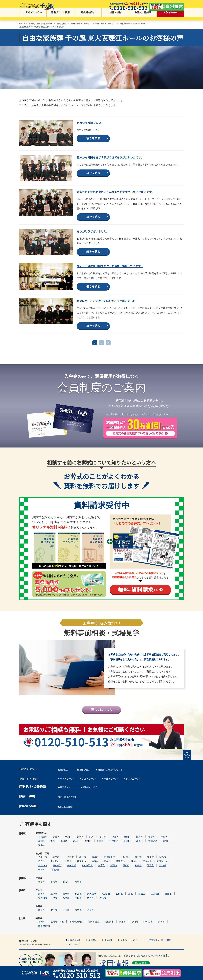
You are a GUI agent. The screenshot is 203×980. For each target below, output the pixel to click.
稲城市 (103, 863)
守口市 (87, 896)
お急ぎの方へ (170, 17)
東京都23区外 (39, 865)
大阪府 (39, 892)
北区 (100, 846)
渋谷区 (89, 846)
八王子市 (51, 863)
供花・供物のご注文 (70, 813)
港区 (61, 850)
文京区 (64, 846)
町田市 (122, 871)
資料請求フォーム (69, 805)
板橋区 (109, 850)
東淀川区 (114, 892)
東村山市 (51, 871)
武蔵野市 (129, 867)
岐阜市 (50, 884)
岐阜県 (39, 884)
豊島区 (174, 850)
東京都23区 (39, 848)
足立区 (111, 846)
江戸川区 (122, 850)
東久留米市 (118, 863)
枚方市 (87, 892)
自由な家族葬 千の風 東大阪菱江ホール (147, 24)
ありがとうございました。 (100, 244)
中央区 (123, 846)
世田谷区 (161, 850)
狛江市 (91, 863)
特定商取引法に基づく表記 (168, 931)
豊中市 (62, 892)
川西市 (99, 905)
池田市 (50, 892)
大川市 (170, 913)
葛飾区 (50, 850)
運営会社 (112, 931)
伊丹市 (62, 905)
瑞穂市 (87, 884)
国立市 (134, 871)
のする (138, 603)
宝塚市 (87, 905)
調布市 (142, 867)
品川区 (76, 846)
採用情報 (95, 931)
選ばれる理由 (89, 789)
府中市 (64, 863)
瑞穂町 (171, 871)
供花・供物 (115, 17)
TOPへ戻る (187, 776)
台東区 (135, 846)
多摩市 (146, 871)
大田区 (84, 850)
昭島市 (171, 863)
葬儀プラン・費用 (60, 17)
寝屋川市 (51, 896)
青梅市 (50, 876)
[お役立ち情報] (28, 821)
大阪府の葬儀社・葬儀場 (88, 24)
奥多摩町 (80, 871)
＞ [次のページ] (109, 356)
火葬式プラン (133, 797)
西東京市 (90, 867)
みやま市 (156, 913)
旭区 (139, 892)
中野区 (160, 846)
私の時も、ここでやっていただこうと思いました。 (121, 314)
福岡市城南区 (84, 913)
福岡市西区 (102, 913)
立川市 (159, 863)
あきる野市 (95, 871)
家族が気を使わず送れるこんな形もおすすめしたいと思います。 (129, 203)
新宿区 (135, 850)
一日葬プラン (67, 797)
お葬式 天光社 (75, 931)
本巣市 (62, 884)
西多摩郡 (65, 871)
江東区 (148, 850)
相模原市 (63, 876)
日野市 (50, 867)
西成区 (150, 892)
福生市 (146, 863)
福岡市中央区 (65, 913)
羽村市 (115, 867)
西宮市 (50, 905)
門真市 (99, 896)
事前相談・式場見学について (118, 789)
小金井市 (78, 863)
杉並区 (97, 850)
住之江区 (163, 892)
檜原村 (103, 867)
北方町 (74, 884)
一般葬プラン (111, 797)
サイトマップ (75, 936)
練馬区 (50, 855)
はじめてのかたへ (33, 17)
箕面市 (177, 892)
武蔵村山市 (171, 867)
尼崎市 (74, 905)
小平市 (76, 867)
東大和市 (63, 867)
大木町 (131, 913)
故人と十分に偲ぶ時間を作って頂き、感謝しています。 (124, 279)
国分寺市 (155, 867)
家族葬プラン (89, 797)
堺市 (63, 896)
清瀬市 (159, 871)
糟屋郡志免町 (53, 917)
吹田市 (74, 892)
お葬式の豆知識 (143, 17)
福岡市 (50, 913)
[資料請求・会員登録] (32, 805)
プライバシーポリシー (135, 931)
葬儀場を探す (88, 17)
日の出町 (133, 863)
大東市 (111, 896)
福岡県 (39, 913)
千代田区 (51, 846)
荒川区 (172, 846)
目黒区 (148, 846)
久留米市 (117, 913)
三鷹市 (110, 871)
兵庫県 (39, 905)
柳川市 (143, 913)
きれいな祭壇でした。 (96, 131)
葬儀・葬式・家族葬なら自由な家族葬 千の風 (38, 24)
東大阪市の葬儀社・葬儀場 (115, 24)
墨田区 (72, 850)
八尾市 (74, 896)
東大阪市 (100, 892)
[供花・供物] (27, 813)
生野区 (128, 892)
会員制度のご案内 (95, 805)
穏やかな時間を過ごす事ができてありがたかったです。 (125, 166)
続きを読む (93, 147)
